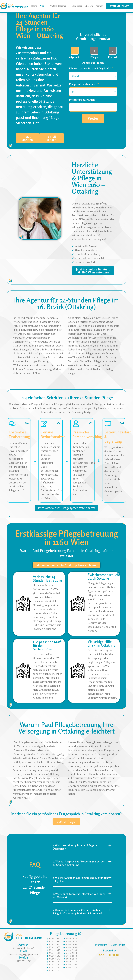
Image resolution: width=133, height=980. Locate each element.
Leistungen (77, 6)
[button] (82, 854)
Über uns (89, 6)
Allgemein (75, 58)
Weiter (93, 119)
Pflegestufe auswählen (82, 100)
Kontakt (99, 6)
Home (34, 6)
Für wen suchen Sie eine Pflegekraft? (90, 69)
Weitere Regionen (60, 6)
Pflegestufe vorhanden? (83, 85)
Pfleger (94, 58)
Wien (43, 6)
